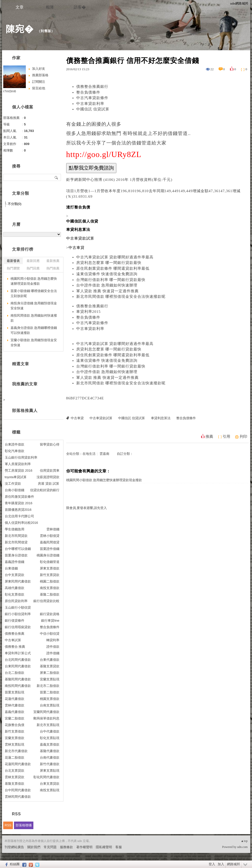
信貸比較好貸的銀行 (45, 490)
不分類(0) (15, 204)
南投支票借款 (50, 588)
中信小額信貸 (50, 634)
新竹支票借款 (15, 731)
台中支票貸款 (15, 575)
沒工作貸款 (13, 484)
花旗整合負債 (15, 725)
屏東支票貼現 (50, 771)
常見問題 (50, 847)
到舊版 (46, 31)
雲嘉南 (104, 454)
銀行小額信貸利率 (18, 614)
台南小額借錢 (15, 490)
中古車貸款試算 (101, 418)
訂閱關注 (39, 82)
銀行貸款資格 (50, 614)
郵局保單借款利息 (46, 718)
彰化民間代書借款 (46, 777)
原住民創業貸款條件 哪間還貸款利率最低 (113, 268)
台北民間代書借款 (18, 660)
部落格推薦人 (25, 411)
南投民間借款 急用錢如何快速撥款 (34, 318)
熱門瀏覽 (13, 268)
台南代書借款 (50, 757)
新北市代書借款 (16, 751)
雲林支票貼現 (15, 744)
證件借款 (53, 647)
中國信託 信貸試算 (93, 109)
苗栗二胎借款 (50, 692)
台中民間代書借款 (18, 790)
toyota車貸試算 (16, 477)
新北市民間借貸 (16, 542)
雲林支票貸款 (15, 777)
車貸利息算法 (161, 418)
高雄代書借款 (15, 588)
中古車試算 (13, 640)
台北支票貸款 (15, 771)
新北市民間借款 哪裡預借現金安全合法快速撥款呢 (121, 297)
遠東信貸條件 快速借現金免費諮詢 (107, 274)
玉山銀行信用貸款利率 (21, 457)
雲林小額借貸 (50, 536)
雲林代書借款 (15, 705)
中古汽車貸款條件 (92, 98)
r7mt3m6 (10, 91)
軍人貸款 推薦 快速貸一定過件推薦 (108, 291)
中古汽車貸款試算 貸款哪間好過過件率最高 (115, 257)
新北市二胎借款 (48, 686)
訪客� (80, 7)
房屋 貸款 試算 (49, 484)
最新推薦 (53, 261)
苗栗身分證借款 (16, 555)
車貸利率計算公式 (18, 653)
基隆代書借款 (50, 751)
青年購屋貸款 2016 (19, 503)
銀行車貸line (50, 621)
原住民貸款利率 (16, 601)
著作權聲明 (84, 847)
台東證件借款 (15, 444)
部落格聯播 (24, 825)
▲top (244, 841)
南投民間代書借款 (18, 686)
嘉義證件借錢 (15, 562)
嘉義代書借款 (15, 712)
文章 (20, 7)
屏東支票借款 (50, 568)
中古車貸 (77, 418)
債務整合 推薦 (15, 647)
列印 (243, 437)
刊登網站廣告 (14, 847)
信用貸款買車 (50, 471)
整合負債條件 (88, 92)
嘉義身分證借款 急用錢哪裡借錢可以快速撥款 (34, 330)
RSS (8, 825)
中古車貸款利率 (90, 104)
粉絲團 (15, 864)
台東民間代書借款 (18, 666)
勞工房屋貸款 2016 (19, 471)
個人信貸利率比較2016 (21, 523)
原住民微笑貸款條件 (19, 497)
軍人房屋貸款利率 (18, 464)
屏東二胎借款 (50, 673)
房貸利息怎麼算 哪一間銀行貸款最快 (109, 263)
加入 (221, 864)
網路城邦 (233, 864)
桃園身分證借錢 (48, 555)
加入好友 (39, 69)
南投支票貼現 (50, 790)
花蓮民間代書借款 (18, 764)
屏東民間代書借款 (18, 581)
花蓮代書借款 (15, 699)
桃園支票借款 (50, 699)
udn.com (242, 847)
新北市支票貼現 (48, 725)
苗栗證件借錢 (50, 549)
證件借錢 (53, 653)
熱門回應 (33, 268)
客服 (119, 847)
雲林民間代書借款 (18, 797)
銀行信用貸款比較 (46, 601)
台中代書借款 (50, 731)
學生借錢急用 (15, 529)
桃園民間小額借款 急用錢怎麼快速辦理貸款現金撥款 (104, 480)
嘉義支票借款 (50, 744)
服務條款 (66, 847)
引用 (226, 437)
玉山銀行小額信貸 (18, 607)
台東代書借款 (50, 660)
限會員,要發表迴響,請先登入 (87, 508)
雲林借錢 (53, 529)
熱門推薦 (53, 268)
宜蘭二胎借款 (15, 718)
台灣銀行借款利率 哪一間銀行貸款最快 (111, 280)
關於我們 (34, 847)
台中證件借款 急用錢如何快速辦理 (107, 285)
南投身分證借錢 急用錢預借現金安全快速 (34, 306)
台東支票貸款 (50, 784)
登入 (212, 864)
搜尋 (57, 177)
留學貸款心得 (50, 444)
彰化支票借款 (15, 594)
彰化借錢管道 (50, 562)
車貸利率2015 (89, 312)
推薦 (209, 437)
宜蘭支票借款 (15, 738)
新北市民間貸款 (16, 536)
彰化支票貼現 (50, 738)
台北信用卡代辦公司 (19, 516)
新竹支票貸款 (50, 575)
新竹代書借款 (50, 764)
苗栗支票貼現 (15, 692)
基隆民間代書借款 (18, 679)
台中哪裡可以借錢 (18, 549)
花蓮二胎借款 (15, 757)
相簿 (50, 7)
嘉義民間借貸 (50, 542)
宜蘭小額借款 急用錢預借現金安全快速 (34, 343)
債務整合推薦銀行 (92, 87)
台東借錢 (11, 568)
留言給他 (39, 88)
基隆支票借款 (15, 784)
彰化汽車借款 (15, 451)
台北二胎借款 (15, 673)
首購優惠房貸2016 (18, 510)
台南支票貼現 (50, 705)
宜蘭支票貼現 (50, 679)
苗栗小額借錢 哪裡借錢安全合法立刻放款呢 (34, 293)
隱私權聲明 (104, 847)
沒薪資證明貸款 (48, 477)
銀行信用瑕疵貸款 (18, 627)
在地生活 (89, 454)
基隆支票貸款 (50, 666)
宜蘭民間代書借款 (46, 712)
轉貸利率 (53, 640)
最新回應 (33, 261)
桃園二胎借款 (50, 581)
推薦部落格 (40, 75)
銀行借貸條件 (15, 621)
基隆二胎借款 (50, 594)
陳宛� (20, 29)
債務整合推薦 (15, 634)
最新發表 (13, 261)
